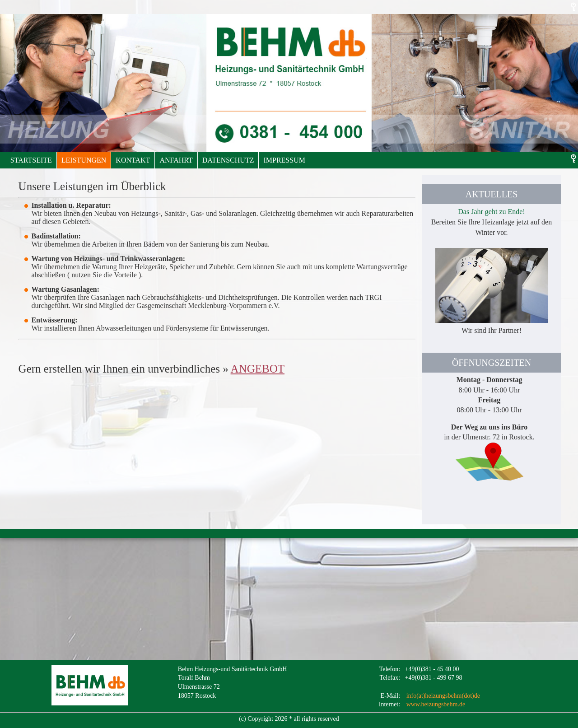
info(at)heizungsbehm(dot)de (443, 696)
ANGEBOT (258, 369)
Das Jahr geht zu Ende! (491, 212)
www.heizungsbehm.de (436, 704)
